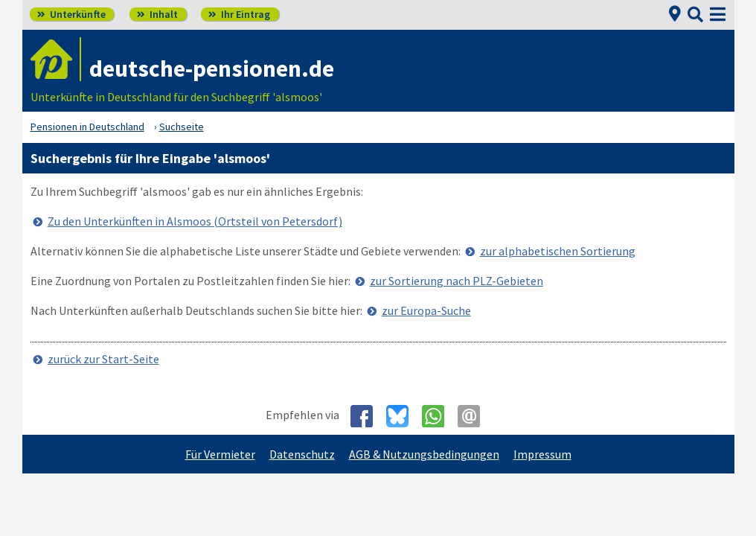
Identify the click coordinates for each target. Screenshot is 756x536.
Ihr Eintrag (239, 14)
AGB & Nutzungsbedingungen (424, 454)
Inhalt (157, 14)
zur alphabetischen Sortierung (558, 251)
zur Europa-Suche (426, 310)
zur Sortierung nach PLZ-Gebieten (457, 281)
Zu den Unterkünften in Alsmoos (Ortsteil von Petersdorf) (195, 221)
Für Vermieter (220, 454)
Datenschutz (302, 454)
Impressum (542, 454)
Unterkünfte (71, 14)
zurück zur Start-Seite (103, 359)
